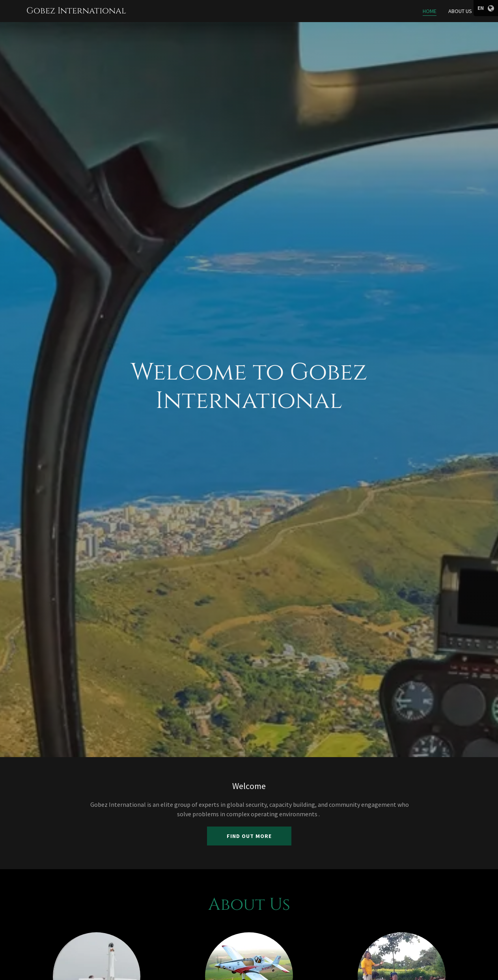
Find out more (249, 836)
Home (430, 11)
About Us (460, 11)
